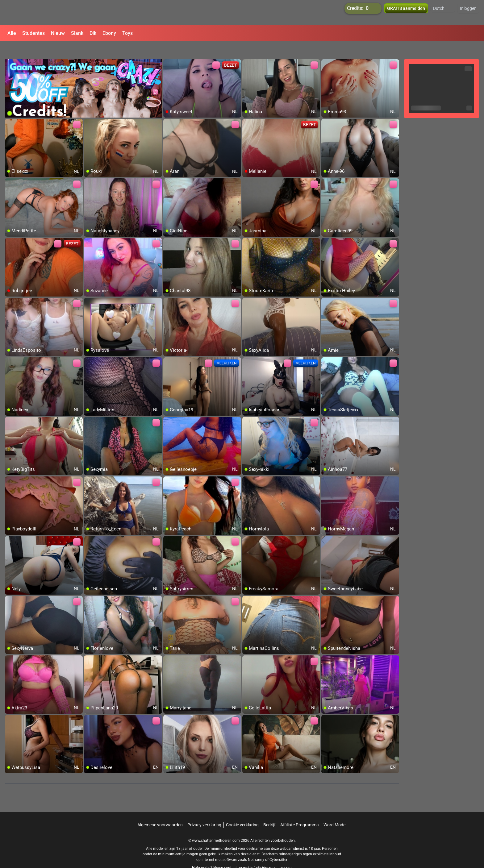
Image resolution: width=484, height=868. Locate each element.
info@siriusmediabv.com (271, 853)
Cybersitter (278, 845)
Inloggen (468, 12)
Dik (93, 33)
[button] (443, 12)
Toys (127, 33)
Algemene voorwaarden (160, 810)
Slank (77, 33)
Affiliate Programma (300, 810)
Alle (12, 33)
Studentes (33, 33)
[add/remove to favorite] (168, 49)
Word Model (335, 810)
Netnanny (257, 845)
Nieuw (58, 33)
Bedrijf (269, 810)
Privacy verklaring (204, 810)
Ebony (109, 33)
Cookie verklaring (242, 810)
